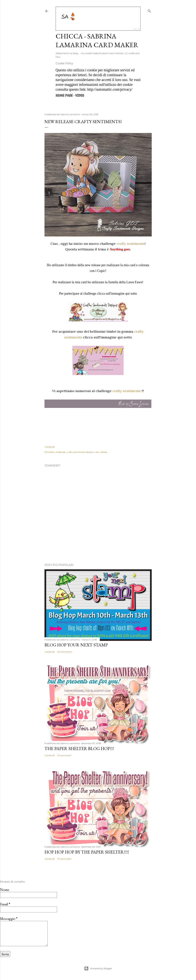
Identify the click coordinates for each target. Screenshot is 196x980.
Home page (64, 95)
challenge (60, 452)
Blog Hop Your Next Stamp (76, 645)
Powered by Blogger (98, 968)
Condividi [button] (50, 447)
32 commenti (65, 652)
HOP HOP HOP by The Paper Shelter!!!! (87, 852)
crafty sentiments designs (80, 452)
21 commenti (64, 755)
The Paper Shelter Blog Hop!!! (79, 748)
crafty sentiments (131, 244)
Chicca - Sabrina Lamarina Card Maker (97, 40)
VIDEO (80, 95)
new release (101, 452)
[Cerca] (149, 10)
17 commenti (64, 859)
